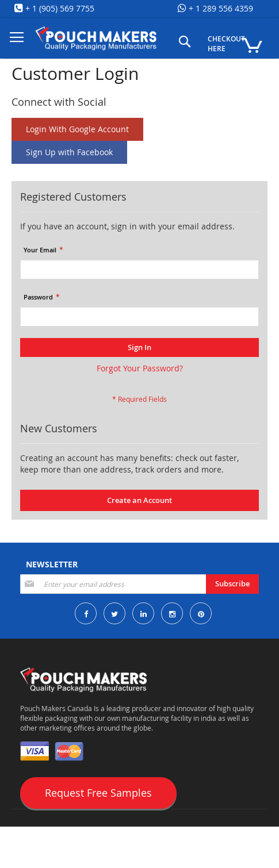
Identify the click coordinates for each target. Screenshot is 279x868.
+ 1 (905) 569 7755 (59, 8)
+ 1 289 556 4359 (220, 8)
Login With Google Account (77, 129)
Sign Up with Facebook (69, 152)
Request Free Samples (98, 793)
